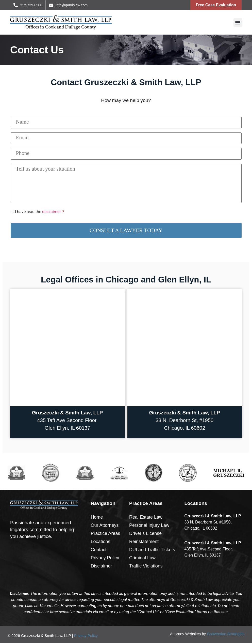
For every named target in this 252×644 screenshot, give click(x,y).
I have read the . (38, 213)
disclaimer (51, 213)
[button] (238, 23)
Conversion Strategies (226, 635)
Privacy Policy (86, 637)
